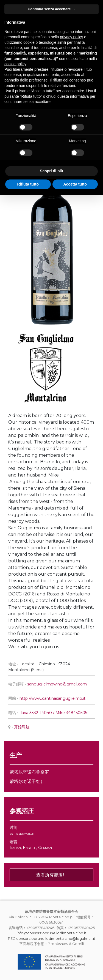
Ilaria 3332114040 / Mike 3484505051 (54, 713)
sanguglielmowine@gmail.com (57, 684)
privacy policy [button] (71, 37)
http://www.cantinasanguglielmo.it (52, 698)
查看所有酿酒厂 (52, 875)
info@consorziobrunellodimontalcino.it (51, 933)
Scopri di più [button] (51, 171)
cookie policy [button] (15, 64)
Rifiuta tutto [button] (28, 184)
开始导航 (22, 727)
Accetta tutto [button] (75, 184)
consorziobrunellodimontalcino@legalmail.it (56, 938)
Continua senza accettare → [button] (51, 9)
